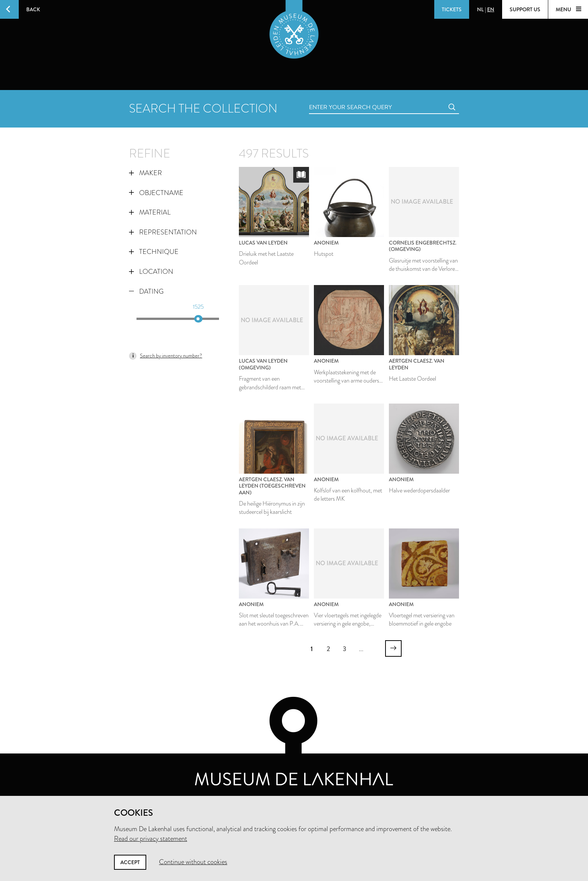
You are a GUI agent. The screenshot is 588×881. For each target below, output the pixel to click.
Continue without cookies (193, 862)
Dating (146, 291)
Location (151, 272)
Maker (145, 173)
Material (150, 212)
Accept (130, 862)
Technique (154, 252)
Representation (163, 232)
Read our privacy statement (151, 839)
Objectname (156, 193)
